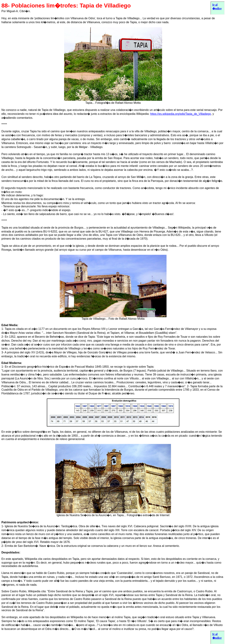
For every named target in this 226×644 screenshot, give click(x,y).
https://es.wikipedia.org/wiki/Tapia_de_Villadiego (180, 114)
